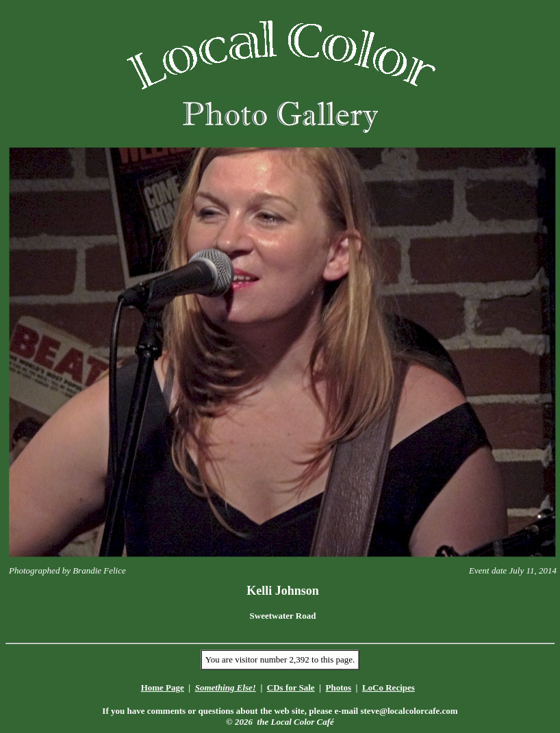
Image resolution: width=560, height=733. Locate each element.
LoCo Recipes (389, 687)
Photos (338, 687)
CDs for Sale (291, 687)
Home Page (163, 687)
